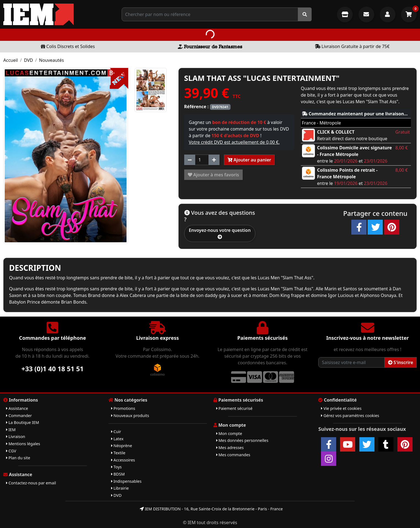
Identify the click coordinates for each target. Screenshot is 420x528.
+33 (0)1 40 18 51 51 (52, 369)
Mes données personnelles (242, 440)
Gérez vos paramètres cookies (350, 416)
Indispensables (126, 481)
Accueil (11, 60)
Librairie (120, 488)
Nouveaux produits (130, 416)
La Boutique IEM (23, 422)
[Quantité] (202, 160)
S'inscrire (401, 362)
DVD (29, 60)
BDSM (118, 474)
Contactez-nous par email (31, 483)
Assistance (17, 408)
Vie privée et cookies (341, 408)
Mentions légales (23, 444)
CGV (11, 451)
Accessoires (123, 460)
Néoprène (122, 446)
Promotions (123, 408)
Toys (116, 467)
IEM (11, 430)
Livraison (16, 437)
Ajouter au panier (249, 160)
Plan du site (18, 458)
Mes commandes (233, 455)
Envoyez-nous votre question (220, 233)
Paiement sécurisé (234, 408)
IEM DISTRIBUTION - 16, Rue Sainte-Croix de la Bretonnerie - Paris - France (211, 509)
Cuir (116, 432)
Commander (19, 416)
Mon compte (229, 433)
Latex (117, 439)
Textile (118, 453)
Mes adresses (230, 448)
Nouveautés (51, 60)
